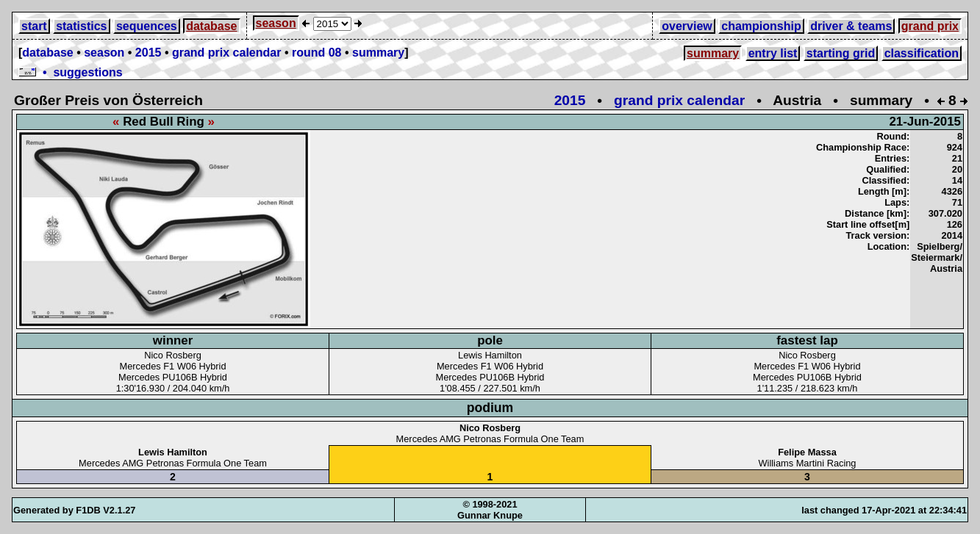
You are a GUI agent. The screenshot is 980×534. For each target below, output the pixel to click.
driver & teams (851, 26)
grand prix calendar (227, 53)
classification (922, 53)
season (276, 23)
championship (761, 26)
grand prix (930, 26)
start (34, 26)
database (211, 26)
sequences (147, 26)
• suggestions (71, 72)
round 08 (317, 53)
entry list (773, 53)
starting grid (841, 53)
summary (378, 53)
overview (687, 26)
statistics (81, 26)
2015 (149, 53)
